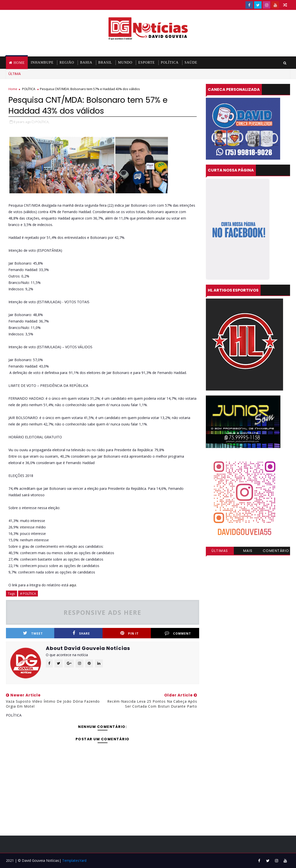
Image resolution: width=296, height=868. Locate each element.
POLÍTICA (170, 62)
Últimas (220, 551)
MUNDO (125, 62)
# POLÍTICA (28, 594)
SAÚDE (191, 62)
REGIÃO (67, 62)
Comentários (276, 551)
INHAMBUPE (42, 62)
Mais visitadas (248, 551)
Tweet (33, 633)
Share (81, 633)
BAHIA (86, 62)
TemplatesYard (74, 860)
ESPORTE (147, 62)
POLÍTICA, (42, 122)
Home (19, 63)
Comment (178, 633)
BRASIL (105, 62)
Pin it (130, 633)
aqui (73, 585)
